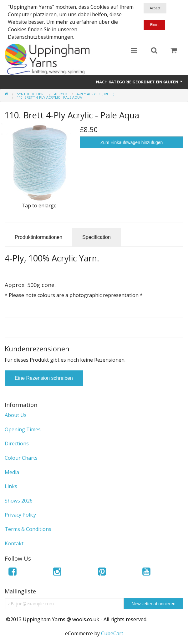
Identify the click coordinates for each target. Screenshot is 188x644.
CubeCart (112, 633)
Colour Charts (21, 458)
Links (11, 486)
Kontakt (14, 543)
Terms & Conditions (28, 529)
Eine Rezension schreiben (44, 378)
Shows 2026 (19, 501)
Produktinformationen (38, 237)
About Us (16, 415)
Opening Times (23, 429)
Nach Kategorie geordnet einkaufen (140, 82)
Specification (97, 237)
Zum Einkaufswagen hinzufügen (132, 142)
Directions (17, 443)
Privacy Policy (20, 515)
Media (12, 472)
